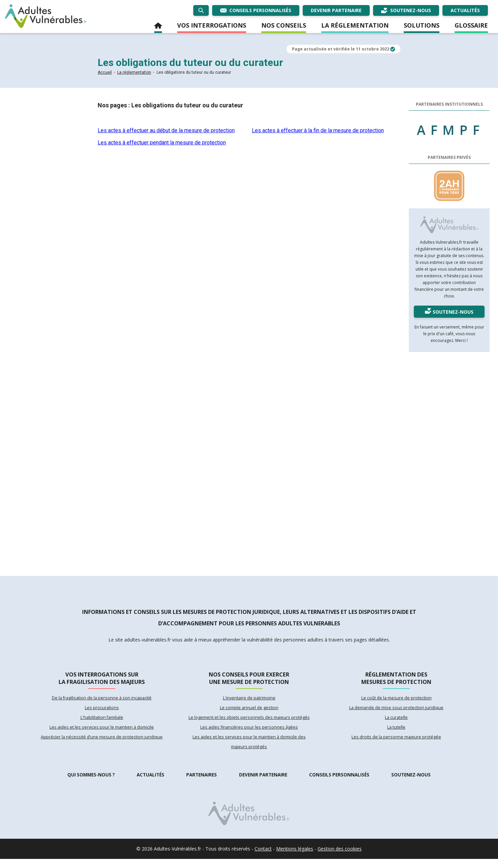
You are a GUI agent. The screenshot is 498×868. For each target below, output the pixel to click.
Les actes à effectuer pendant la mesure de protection (162, 143)
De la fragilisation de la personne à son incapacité (102, 701)
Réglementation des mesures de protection (396, 679)
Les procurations (102, 712)
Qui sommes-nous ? (91, 784)
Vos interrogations (212, 25)
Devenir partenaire (263, 784)
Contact (263, 858)
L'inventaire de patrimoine (249, 701)
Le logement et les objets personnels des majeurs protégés (249, 723)
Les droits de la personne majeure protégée (396, 744)
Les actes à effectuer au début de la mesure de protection (166, 130)
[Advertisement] (449, 461)
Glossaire (471, 25)
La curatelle (396, 723)
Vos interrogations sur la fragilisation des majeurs (102, 679)
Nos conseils (284, 25)
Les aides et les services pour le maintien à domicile (102, 734)
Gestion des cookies (340, 858)
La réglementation (355, 25)
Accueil (158, 27)
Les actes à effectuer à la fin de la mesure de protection (318, 130)
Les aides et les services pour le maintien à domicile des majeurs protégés (249, 750)
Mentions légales (295, 858)
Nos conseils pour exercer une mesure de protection (249, 679)
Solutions (422, 25)
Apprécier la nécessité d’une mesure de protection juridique (102, 744)
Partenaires (202, 784)
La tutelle (396, 734)
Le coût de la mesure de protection (396, 701)
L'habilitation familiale (102, 723)
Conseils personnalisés (340, 784)
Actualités (151, 784)
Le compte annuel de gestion (249, 712)
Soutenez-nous (411, 784)
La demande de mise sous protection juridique (396, 712)
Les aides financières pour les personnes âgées (249, 734)
